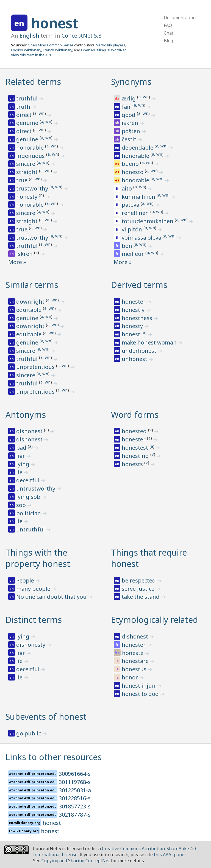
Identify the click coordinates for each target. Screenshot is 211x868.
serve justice (139, 589)
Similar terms (32, 285)
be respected (139, 580)
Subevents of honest (46, 717)
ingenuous (31, 156)
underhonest (140, 351)
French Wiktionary (58, 50)
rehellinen (136, 213)
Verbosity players (111, 45)
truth (24, 107)
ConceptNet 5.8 (81, 36)
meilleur (134, 254)
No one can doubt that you (52, 597)
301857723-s (75, 806)
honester (134, 302)
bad (22, 448)
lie (20, 472)
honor (131, 677)
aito (127, 188)
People (26, 580)
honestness (138, 318)
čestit (130, 139)
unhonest (135, 359)
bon (128, 246)
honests (133, 464)
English (29, 36)
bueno (131, 164)
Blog (168, 41)
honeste (133, 653)
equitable (30, 310)
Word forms (135, 415)
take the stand (141, 597)
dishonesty (31, 645)
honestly (134, 310)
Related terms (33, 82)
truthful (28, 98)
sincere (26, 164)
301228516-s (75, 798)
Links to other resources (54, 757)
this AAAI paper (170, 855)
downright (31, 302)
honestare (136, 661)
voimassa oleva (142, 238)
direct (25, 115)
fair (127, 107)
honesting (136, 456)
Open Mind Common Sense (51, 45)
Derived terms (139, 285)
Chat (169, 33)
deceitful (29, 480)
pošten (132, 131)
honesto (133, 172)
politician (29, 513)
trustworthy (33, 188)
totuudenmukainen (148, 221)
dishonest (30, 431)
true (23, 180)
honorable (31, 148)
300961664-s (75, 774)
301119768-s (75, 782)
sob (22, 505)
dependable (138, 148)
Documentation (180, 18)
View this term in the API (31, 55)
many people (34, 589)
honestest (136, 448)
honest (55, 23)
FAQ (168, 25)
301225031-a (75, 790)
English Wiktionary (26, 50)
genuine (28, 123)
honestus (135, 669)
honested (135, 431)
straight (28, 172)
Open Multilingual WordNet (103, 50)
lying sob (29, 497)
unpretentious (36, 367)
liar (21, 456)
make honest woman (150, 342)
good (129, 115)
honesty (27, 197)
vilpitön (133, 229)
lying (23, 464)
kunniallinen (139, 197)
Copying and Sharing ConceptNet (76, 861)
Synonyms (131, 82)
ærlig (129, 98)
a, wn (39, 113)
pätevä (131, 205)
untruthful (31, 529)
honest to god (141, 694)
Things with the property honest (38, 558)
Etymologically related (155, 620)
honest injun (139, 686)
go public (29, 733)
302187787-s (75, 815)
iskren (25, 254)
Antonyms (26, 415)
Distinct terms (34, 620)
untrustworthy (36, 488)
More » (17, 262)
